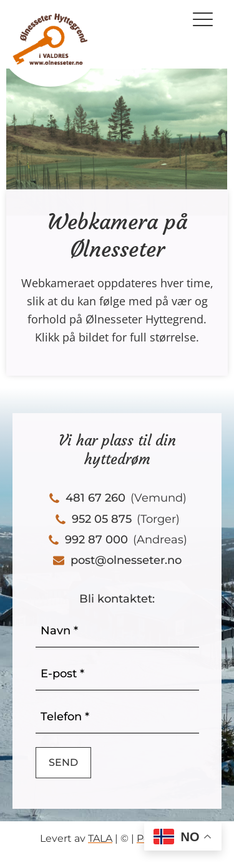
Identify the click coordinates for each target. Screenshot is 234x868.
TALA (100, 838)
